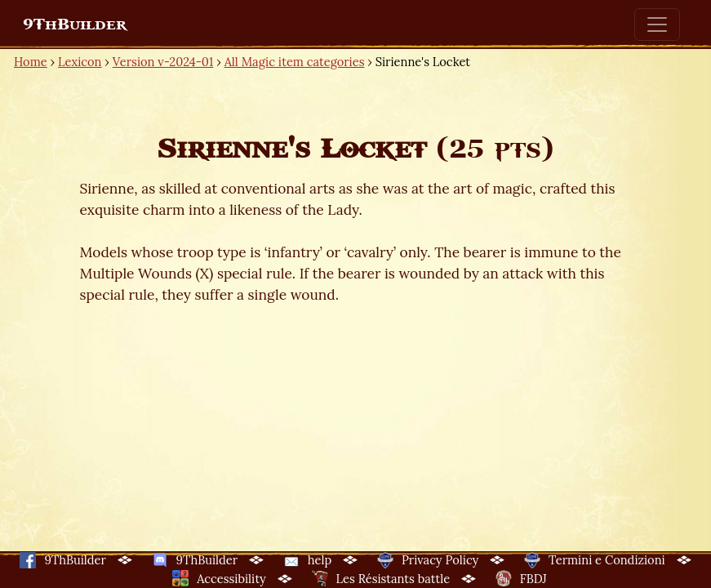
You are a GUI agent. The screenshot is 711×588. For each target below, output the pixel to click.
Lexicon (80, 62)
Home (31, 62)
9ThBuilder (75, 24)
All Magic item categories (295, 62)
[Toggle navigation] (657, 24)
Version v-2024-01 (163, 62)
